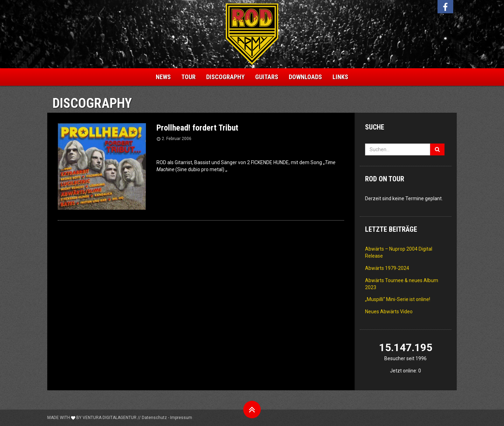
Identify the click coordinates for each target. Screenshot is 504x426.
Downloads (305, 77)
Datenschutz (154, 418)
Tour (188, 77)
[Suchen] (437, 149)
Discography (225, 77)
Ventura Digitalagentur (110, 418)
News (163, 77)
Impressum (181, 418)
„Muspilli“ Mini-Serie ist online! (398, 299)
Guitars (267, 77)
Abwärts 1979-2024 (387, 268)
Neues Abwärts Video (389, 312)
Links (340, 77)
